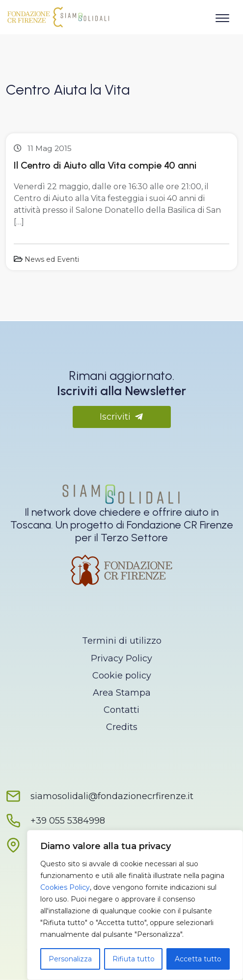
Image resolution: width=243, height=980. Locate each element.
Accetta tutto (198, 959)
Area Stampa (122, 693)
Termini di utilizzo (122, 641)
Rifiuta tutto (134, 959)
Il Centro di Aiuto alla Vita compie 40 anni (105, 165)
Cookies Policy (65, 887)
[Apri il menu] (222, 16)
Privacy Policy (121, 658)
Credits (122, 727)
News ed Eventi (52, 259)
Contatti (121, 710)
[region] (135, 905)
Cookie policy (122, 676)
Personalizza (70, 959)
